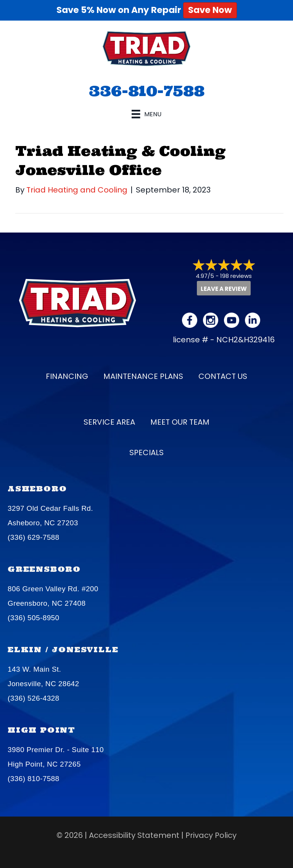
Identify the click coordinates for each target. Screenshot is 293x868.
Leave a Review (224, 289)
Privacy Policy (211, 835)
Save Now (210, 10)
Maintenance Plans (143, 376)
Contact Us (223, 376)
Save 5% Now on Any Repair (147, 10)
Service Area (109, 422)
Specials (146, 452)
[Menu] (146, 114)
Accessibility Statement (134, 835)
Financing (67, 376)
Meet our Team (180, 422)
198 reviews (236, 276)
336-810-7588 (147, 91)
